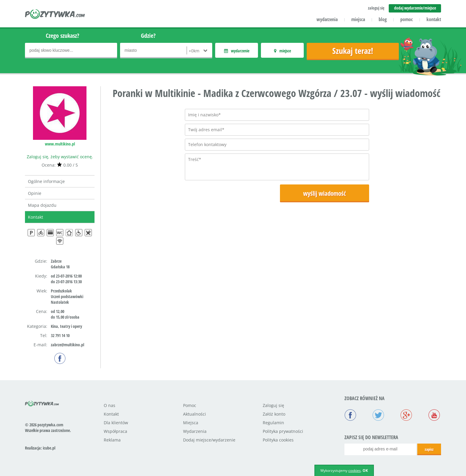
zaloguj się (376, 8)
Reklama (112, 440)
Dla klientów (116, 423)
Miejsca (191, 423)
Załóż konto (274, 414)
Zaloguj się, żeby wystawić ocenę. (60, 157)
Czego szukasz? (63, 36)
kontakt (434, 19)
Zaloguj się (273, 405)
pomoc (407, 19)
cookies (355, 470)
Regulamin (273, 423)
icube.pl (49, 448)
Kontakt (36, 217)
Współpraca (115, 431)
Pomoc (190, 405)
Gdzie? (148, 36)
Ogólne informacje (46, 181)
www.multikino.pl (60, 144)
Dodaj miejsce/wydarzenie (209, 440)
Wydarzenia (195, 431)
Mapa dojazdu (42, 205)
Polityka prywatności (283, 431)
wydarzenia (327, 19)
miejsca (358, 19)
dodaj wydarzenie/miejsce (415, 8)
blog (383, 19)
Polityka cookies (278, 440)
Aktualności (195, 414)
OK (365, 470)
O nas (110, 405)
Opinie (35, 193)
